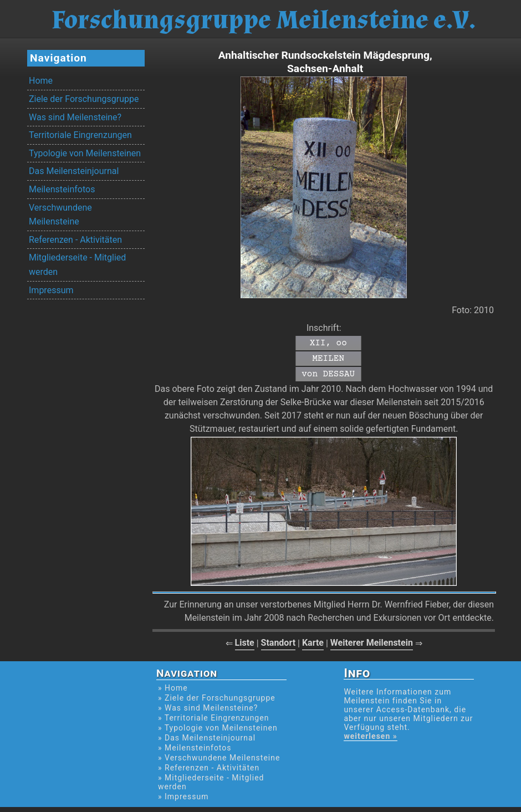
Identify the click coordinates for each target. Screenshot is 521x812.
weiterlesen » (370, 736)
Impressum (51, 290)
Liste (245, 643)
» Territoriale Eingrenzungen (213, 718)
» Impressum (183, 796)
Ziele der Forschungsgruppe (84, 99)
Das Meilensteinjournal (74, 171)
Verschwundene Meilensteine (60, 215)
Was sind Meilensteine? (75, 117)
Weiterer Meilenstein (372, 643)
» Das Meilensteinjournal (207, 738)
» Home (173, 688)
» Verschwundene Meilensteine (219, 758)
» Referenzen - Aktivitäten (209, 768)
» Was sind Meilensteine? (208, 708)
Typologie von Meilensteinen (85, 153)
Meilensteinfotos (62, 189)
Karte (313, 643)
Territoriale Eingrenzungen (80, 135)
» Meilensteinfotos (195, 748)
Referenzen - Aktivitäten (75, 240)
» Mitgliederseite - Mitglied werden (211, 782)
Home (41, 81)
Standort (279, 643)
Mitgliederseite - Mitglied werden (77, 265)
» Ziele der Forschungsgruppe (217, 698)
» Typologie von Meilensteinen (218, 728)
